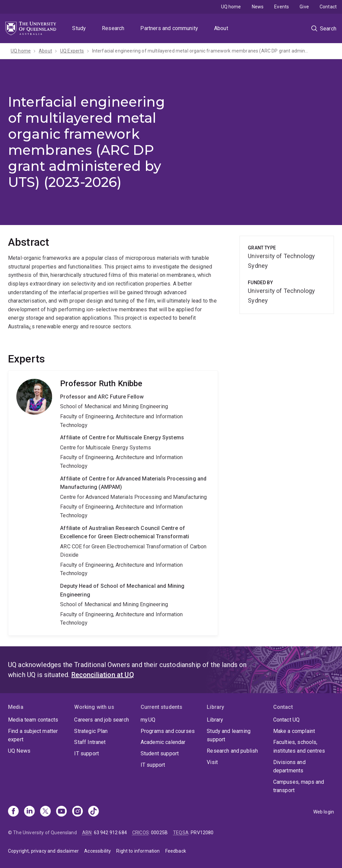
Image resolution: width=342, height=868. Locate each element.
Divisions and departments (289, 767)
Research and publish (232, 751)
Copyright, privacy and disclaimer (43, 851)
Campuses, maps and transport (299, 786)
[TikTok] (94, 812)
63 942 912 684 (110, 833)
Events (282, 7)
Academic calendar (163, 742)
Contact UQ (287, 720)
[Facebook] (13, 812)
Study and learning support (229, 735)
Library (215, 720)
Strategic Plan (91, 731)
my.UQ (148, 720)
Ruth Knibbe (113, 503)
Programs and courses (168, 731)
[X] (45, 812)
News (258, 7)
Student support (160, 753)
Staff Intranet (90, 742)
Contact (328, 7)
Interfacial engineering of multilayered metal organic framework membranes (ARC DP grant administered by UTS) (201, 51)
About (221, 28)
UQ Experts (72, 51)
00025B (159, 833)
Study (79, 28)
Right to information (138, 851)
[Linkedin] (29, 812)
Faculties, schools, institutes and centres (299, 746)
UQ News (19, 751)
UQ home (231, 7)
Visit (212, 762)
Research (113, 28)
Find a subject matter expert (33, 735)
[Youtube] (61, 812)
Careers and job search (102, 720)
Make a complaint (294, 731)
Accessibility (98, 851)
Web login (324, 812)
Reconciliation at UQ (103, 675)
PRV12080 (202, 833)
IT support (87, 753)
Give (304, 7)
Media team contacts (33, 720)
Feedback (176, 851)
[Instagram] (77, 812)
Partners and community (169, 28)
